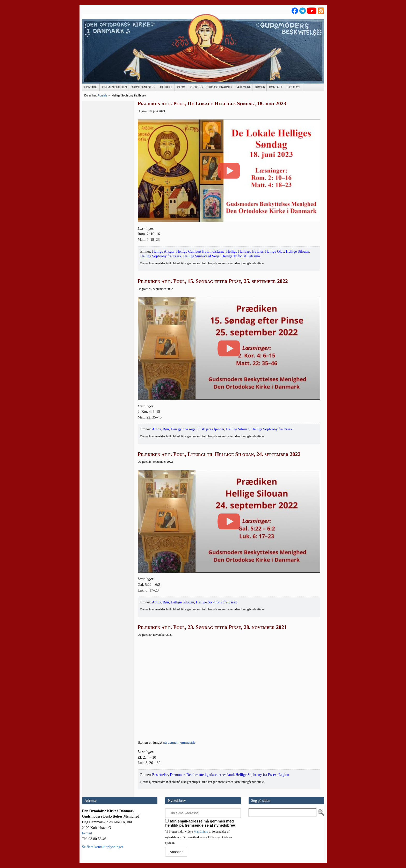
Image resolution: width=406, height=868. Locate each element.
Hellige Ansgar (163, 251)
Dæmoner (177, 775)
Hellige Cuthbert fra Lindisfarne (200, 251)
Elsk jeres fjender (211, 429)
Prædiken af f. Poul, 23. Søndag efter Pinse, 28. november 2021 (212, 627)
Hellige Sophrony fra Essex (161, 256)
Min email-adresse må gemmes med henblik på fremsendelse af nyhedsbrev (200, 823)
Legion (284, 775)
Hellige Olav (275, 251)
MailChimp (201, 832)
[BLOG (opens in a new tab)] (181, 87)
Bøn (166, 429)
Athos (156, 429)
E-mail (87, 833)
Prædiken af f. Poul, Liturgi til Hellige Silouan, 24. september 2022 (219, 454)
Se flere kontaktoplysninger (103, 847)
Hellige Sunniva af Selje (201, 256)
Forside (102, 95)
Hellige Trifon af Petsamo (241, 256)
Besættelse (160, 775)
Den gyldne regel (183, 429)
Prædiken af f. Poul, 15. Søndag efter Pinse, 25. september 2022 (213, 281)
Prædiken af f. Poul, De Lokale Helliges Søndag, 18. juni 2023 (212, 103)
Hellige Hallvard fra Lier (245, 251)
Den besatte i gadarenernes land (210, 775)
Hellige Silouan (298, 251)
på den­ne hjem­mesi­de (179, 742)
